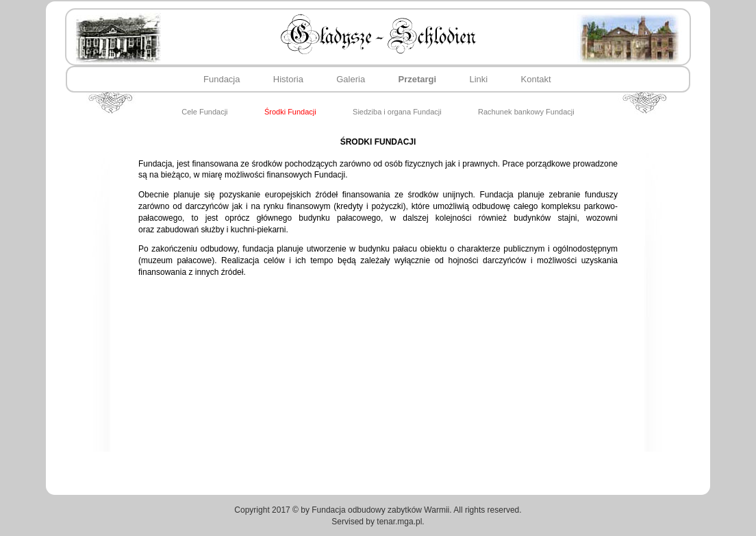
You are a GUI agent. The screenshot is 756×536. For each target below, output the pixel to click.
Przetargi (418, 79)
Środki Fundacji (290, 112)
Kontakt (536, 79)
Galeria (351, 79)
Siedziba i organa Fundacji (397, 112)
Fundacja (222, 79)
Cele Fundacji (204, 112)
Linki (479, 79)
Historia (288, 79)
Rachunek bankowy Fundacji (526, 112)
